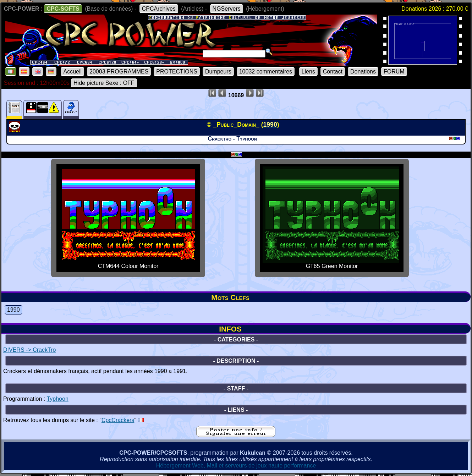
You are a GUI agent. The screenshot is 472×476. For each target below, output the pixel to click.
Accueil (72, 72)
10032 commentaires (266, 72)
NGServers (227, 9)
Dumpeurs (218, 72)
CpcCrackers (118, 420)
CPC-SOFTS (63, 9)
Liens (308, 72)
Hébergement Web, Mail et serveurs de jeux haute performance (236, 466)
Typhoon (57, 399)
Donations (363, 72)
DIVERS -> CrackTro (29, 350)
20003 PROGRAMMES (119, 72)
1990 (13, 310)
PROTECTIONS (177, 72)
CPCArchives (159, 9)
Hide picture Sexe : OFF (104, 83)
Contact (333, 72)
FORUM (394, 72)
